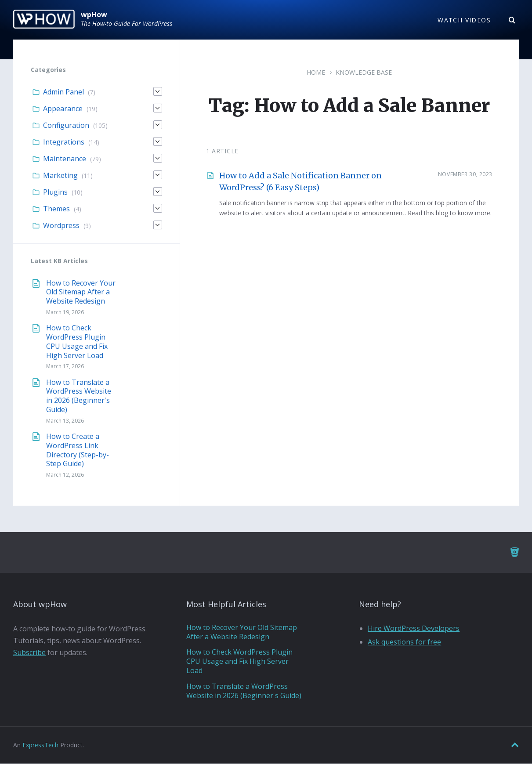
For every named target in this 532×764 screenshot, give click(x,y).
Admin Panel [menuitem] (63, 92)
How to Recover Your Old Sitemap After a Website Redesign (81, 292)
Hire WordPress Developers (414, 629)
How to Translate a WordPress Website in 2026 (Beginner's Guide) (79, 396)
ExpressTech (40, 745)
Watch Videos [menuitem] (464, 20)
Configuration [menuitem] (66, 126)
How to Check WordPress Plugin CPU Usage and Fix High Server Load (77, 342)
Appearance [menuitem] (63, 109)
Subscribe (29, 653)
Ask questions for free (404, 642)
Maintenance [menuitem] (65, 159)
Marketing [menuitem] (60, 176)
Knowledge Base (364, 73)
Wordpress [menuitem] (61, 226)
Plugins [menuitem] (55, 192)
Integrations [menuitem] (64, 142)
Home (316, 73)
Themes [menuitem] (56, 209)
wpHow (94, 14)
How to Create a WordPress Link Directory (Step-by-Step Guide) (78, 450)
